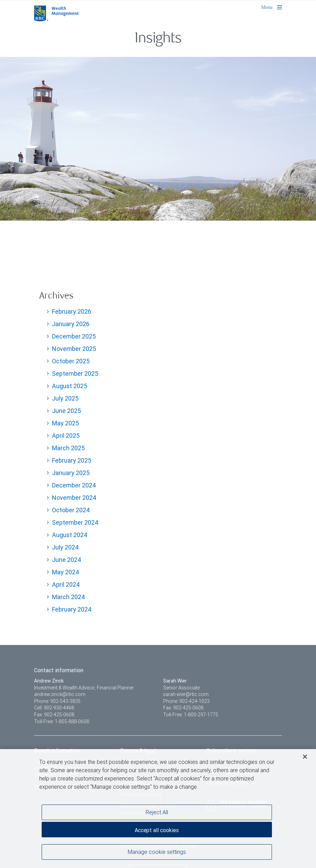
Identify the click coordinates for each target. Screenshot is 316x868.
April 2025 (66, 436)
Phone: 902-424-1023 (186, 701)
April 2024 (66, 584)
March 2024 (69, 597)
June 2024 (67, 560)
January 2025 (71, 473)
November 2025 (74, 349)
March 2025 (68, 448)
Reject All (157, 812)
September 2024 (75, 522)
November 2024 (74, 498)
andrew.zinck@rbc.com (60, 694)
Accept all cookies (157, 830)
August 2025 (70, 386)
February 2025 (72, 460)
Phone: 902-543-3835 (57, 701)
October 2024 (71, 510)
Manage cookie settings (157, 852)
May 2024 (66, 572)
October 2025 (71, 361)
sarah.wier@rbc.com (186, 694)
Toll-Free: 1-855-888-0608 (62, 721)
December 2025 (74, 336)
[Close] (305, 757)
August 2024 (70, 535)
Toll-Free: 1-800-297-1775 (191, 715)
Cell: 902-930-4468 (54, 708)
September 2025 (75, 374)
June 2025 (66, 411)
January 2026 (71, 324)
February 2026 (72, 311)
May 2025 (65, 423)
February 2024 (72, 609)
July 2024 (65, 547)
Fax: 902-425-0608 (54, 715)
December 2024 (74, 485)
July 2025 (65, 398)
